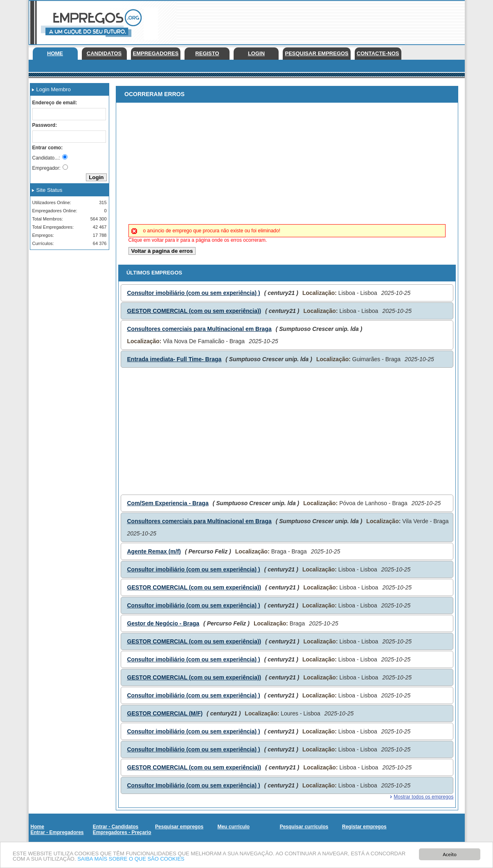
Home (55, 53)
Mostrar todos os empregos (423, 797)
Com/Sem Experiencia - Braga (168, 503)
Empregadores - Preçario (122, 832)
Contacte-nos (378, 53)
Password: (45, 125)
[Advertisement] (316, 20)
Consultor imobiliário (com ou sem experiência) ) (194, 293)
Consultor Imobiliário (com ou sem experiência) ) (194, 749)
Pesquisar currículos (304, 827)
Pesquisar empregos (316, 53)
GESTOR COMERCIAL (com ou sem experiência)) (194, 311)
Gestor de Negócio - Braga (163, 623)
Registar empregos (364, 827)
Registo (207, 53)
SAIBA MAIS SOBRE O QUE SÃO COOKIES (131, 859)
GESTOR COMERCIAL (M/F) (165, 713)
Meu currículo (233, 827)
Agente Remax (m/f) (154, 551)
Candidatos (104, 53)
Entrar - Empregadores (57, 832)
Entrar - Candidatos (116, 827)
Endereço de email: (55, 103)
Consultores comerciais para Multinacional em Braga (199, 329)
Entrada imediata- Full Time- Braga (174, 359)
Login (256, 53)
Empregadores (156, 53)
